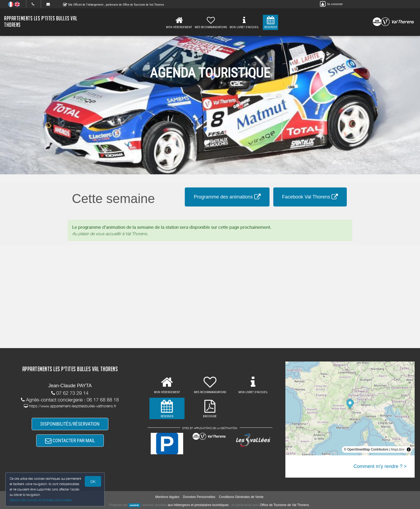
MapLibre (398, 449)
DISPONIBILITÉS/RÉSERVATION (70, 424)
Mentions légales (167, 497)
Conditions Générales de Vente (241, 497)
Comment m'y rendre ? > (380, 466)
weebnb (134, 505)
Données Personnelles (199, 497)
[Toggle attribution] (409, 449)
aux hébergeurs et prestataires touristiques (198, 505)
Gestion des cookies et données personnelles (41, 500)
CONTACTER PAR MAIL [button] (70, 440)
